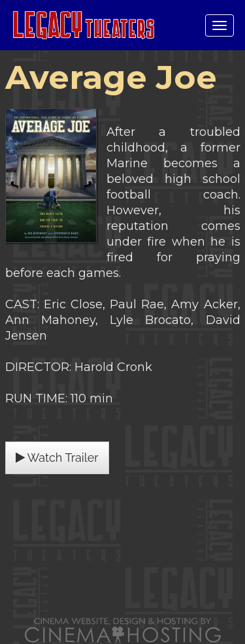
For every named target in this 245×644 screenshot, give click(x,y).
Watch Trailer (57, 458)
